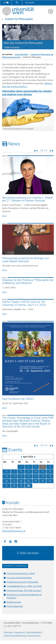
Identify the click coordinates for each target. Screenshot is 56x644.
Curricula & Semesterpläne (19, 578)
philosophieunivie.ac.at (14, 531)
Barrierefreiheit (34, 632)
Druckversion (34, 636)
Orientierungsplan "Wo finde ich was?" (24, 590)
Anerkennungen (14, 602)
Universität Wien (22, 54)
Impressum (19, 632)
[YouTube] (10, 541)
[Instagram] (16, 541)
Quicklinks (30, 3)
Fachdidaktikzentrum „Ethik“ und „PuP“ (24, 586)
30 (29, 486)
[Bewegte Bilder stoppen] (19, 27)
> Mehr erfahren (12, 48)
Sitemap (8, 632)
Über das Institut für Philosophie (23, 43)
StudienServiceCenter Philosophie (22, 582)
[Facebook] (5, 541)
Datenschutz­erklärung (15, 636)
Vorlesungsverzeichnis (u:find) (21, 573)
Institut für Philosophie (19, 19)
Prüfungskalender (15, 606)
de (6, 3)
